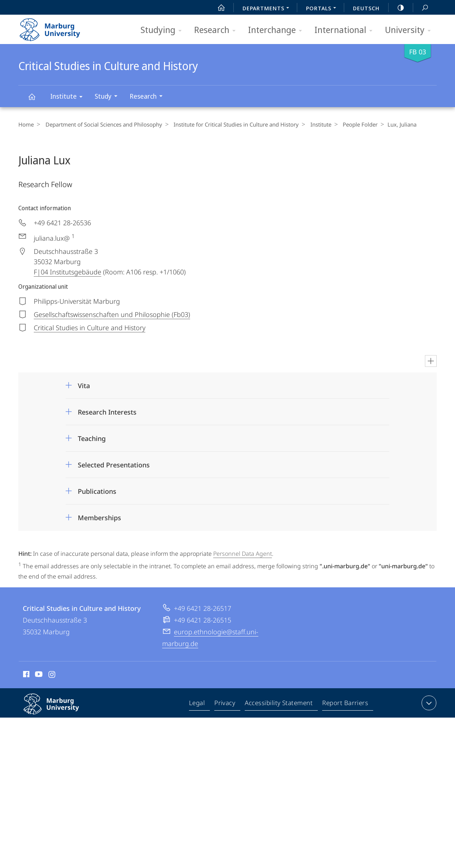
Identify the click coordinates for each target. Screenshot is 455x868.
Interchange (277, 30)
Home (26, 124)
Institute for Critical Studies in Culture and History (232, 124)
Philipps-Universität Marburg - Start (58, 27)
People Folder (352, 124)
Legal (199, 704)
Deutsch (366, 8)
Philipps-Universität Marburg (59, 710)
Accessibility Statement (279, 704)
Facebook (26, 675)
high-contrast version (397, 8)
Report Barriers (345, 704)
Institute (69, 97)
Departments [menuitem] (268, 9)
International (346, 30)
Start (217, 8)
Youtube (38, 675)
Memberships (99, 518)
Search (421, 8)
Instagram (52, 675)
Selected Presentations (114, 465)
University (410, 30)
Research (217, 30)
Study (108, 97)
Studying (163, 30)
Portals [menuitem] (323, 9)
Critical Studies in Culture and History (36, 100)
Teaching (92, 438)
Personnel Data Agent (243, 554)
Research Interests (107, 412)
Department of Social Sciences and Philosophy (102, 124)
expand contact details (428, 703)
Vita (84, 386)
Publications (97, 491)
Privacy (226, 704)
